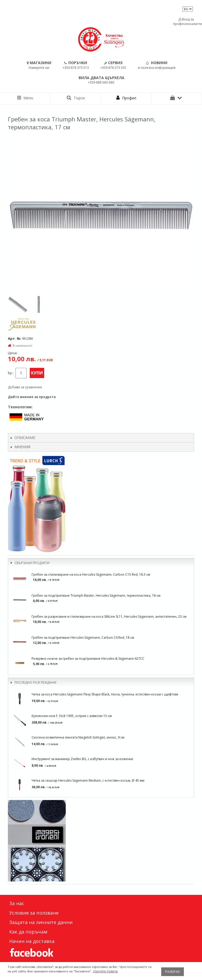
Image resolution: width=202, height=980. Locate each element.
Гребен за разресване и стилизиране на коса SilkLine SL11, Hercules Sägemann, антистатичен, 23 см (109, 617)
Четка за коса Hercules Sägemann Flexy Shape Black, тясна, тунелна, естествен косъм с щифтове (105, 694)
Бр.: (11, 373)
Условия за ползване (34, 913)
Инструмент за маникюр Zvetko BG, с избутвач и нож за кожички (82, 759)
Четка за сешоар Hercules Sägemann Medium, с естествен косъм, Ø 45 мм (88, 780)
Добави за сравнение (25, 387)
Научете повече (105, 971)
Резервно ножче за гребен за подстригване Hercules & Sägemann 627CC (88, 659)
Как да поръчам (28, 932)
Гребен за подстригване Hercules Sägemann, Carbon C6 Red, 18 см (83, 638)
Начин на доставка (32, 941)
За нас (17, 903)
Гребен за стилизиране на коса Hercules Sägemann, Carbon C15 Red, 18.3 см (91, 574)
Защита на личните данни (41, 922)
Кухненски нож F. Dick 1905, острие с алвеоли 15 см (72, 716)
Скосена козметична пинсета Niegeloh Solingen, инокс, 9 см (78, 737)
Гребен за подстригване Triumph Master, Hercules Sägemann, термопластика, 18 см (96, 595)
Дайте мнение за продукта (32, 397)
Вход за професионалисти (186, 22)
